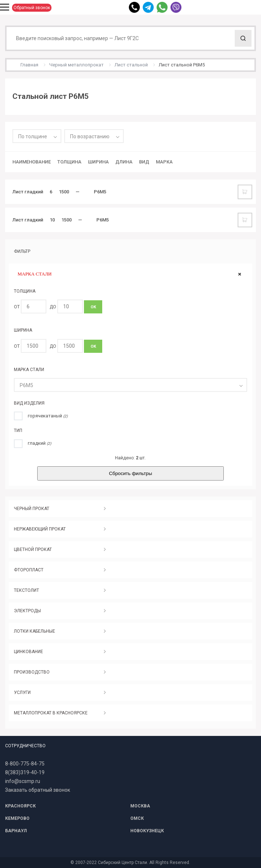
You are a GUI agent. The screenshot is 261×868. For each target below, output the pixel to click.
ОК (93, 307)
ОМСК (137, 818)
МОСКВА (140, 806)
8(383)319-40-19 (25, 772)
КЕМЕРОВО (17, 818)
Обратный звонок (32, 8)
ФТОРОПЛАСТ (29, 570)
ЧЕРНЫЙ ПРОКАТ (32, 509)
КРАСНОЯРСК (20, 806)
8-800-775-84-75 (25, 764)
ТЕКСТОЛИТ (26, 590)
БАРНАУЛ (16, 831)
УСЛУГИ (22, 693)
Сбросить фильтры (130, 473)
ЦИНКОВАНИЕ (28, 652)
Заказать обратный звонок (38, 790)
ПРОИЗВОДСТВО (32, 672)
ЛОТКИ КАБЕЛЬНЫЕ (34, 631)
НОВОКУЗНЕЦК (147, 831)
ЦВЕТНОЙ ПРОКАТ (33, 549)
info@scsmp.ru (23, 781)
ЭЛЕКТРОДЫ (27, 611)
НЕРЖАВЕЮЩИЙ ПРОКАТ (40, 529)
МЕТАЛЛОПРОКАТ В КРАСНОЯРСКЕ (51, 713)
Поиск (243, 38)
